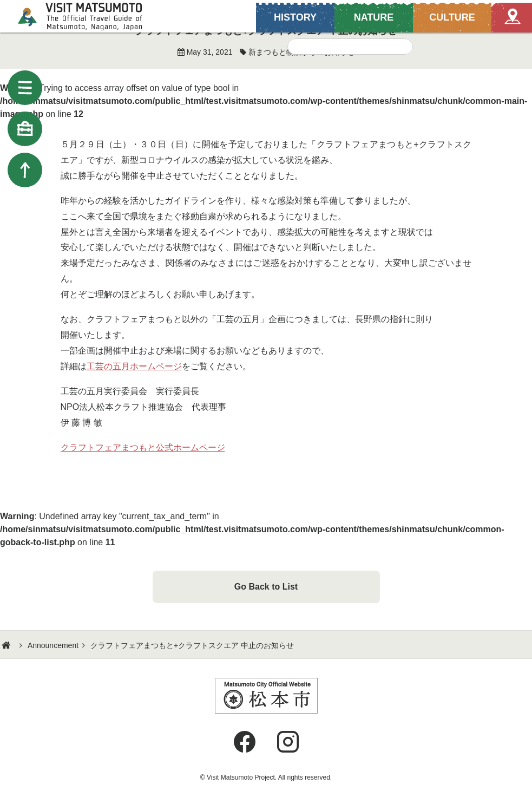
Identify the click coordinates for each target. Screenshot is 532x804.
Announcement (53, 645)
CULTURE (452, 17)
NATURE (374, 17)
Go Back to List (266, 587)
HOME (8, 645)
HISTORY (295, 17)
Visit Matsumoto (90, 16)
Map (512, 18)
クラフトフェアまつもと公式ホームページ (143, 447)
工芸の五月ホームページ (134, 366)
